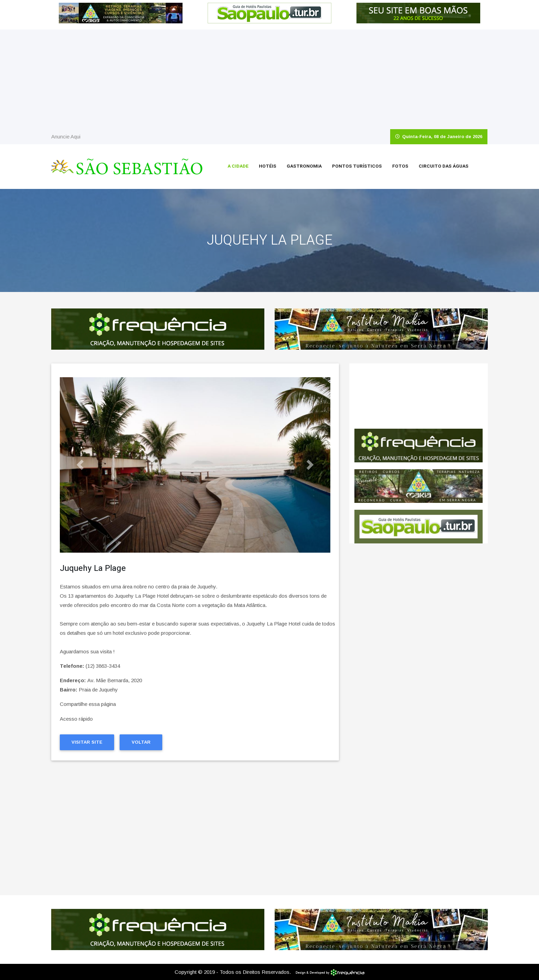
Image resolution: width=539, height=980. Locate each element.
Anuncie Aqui (66, 137)
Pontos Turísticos (357, 166)
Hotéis (268, 166)
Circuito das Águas (444, 166)
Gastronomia (304, 166)
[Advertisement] (269, 78)
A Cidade (238, 166)
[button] (80, 465)
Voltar (141, 742)
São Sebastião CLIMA (419, 396)
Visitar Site (87, 742)
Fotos (400, 166)
